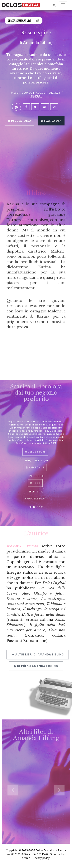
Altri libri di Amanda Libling (38, 652)
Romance (36, 96)
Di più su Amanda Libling (36, 664)
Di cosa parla (19, 120)
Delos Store (35, 450)
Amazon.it (35, 465)
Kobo (35, 481)
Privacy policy (41, 858)
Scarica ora (51, 120)
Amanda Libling (38, 43)
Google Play (35, 497)
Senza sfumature (19, 20)
